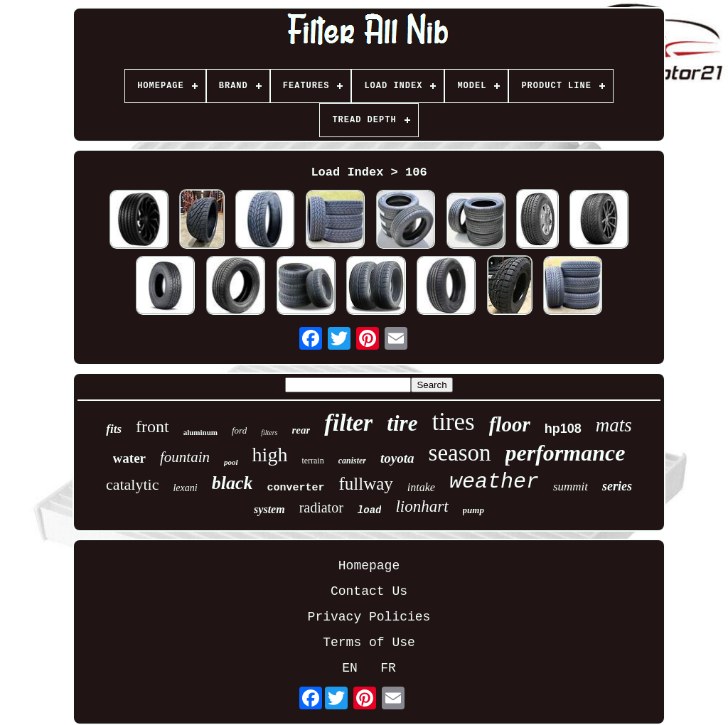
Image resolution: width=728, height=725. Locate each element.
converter (295, 488)
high (270, 455)
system (269, 509)
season (460, 453)
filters (269, 433)
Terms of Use (369, 643)
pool (231, 462)
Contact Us (369, 591)
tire (402, 423)
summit (571, 487)
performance (566, 453)
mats (614, 425)
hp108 (563, 429)
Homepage (369, 566)
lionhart (422, 506)
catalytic (133, 484)
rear (301, 430)
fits (114, 429)
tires (453, 422)
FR (388, 668)
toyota (397, 458)
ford (239, 430)
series (617, 486)
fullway (365, 484)
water (129, 458)
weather (494, 482)
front (152, 426)
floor (510, 424)
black (232, 483)
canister (352, 461)
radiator (321, 507)
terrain (312, 461)
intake (421, 487)
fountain (185, 457)
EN (350, 668)
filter (348, 423)
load (370, 510)
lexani (185, 488)
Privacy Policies (369, 617)
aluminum (200, 432)
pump (473, 510)
